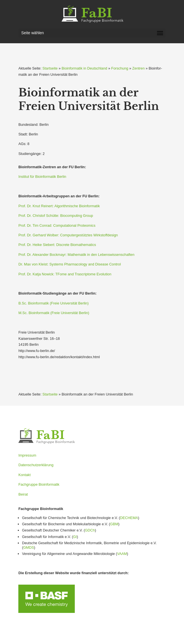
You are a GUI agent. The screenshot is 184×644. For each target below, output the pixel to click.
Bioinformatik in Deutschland (84, 68)
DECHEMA (129, 518)
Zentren (139, 68)
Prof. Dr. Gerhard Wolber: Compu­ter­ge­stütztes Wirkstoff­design (68, 235)
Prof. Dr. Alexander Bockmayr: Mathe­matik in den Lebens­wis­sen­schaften (76, 255)
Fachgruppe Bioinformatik (39, 484)
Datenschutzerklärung (36, 465)
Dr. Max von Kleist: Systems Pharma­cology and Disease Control (70, 264)
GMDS (29, 547)
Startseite (50, 68)
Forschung (120, 68)
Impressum (27, 455)
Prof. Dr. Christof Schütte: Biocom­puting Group (56, 216)
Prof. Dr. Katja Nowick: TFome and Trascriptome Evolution (65, 274)
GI (75, 537)
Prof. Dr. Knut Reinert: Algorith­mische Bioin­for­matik (59, 206)
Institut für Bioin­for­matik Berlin (42, 177)
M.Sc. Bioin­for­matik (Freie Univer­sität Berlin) (54, 313)
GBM (114, 524)
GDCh (90, 530)
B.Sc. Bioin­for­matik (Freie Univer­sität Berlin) (53, 303)
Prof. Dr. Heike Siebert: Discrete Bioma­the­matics (57, 245)
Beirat (23, 494)
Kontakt (24, 475)
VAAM (122, 554)
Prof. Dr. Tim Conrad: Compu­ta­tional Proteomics (57, 225)
